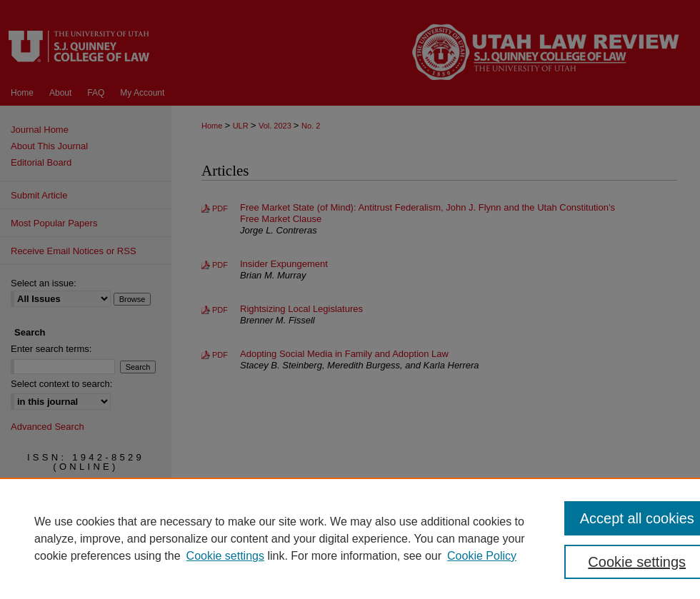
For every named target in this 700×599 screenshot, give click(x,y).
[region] (350, 538)
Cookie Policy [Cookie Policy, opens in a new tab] (482, 556)
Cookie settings (225, 556)
